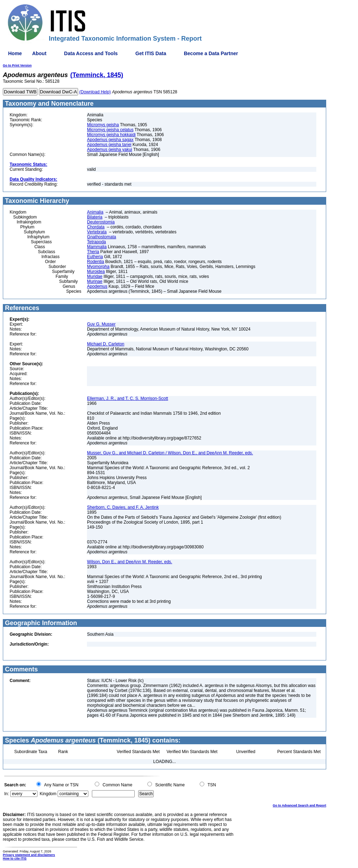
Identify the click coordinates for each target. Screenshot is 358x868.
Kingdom (48, 794)
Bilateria (95, 217)
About (39, 53)
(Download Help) (95, 92)
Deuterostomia (101, 222)
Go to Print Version (17, 65)
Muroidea (96, 272)
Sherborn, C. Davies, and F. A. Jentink (123, 507)
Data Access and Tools (91, 53)
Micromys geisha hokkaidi (111, 135)
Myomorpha (98, 267)
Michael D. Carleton (105, 344)
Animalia (95, 212)
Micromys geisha (103, 125)
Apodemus (97, 286)
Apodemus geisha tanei (109, 145)
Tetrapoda (96, 242)
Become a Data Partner (211, 53)
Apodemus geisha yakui (109, 150)
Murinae (95, 281)
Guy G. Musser (101, 324)
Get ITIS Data (151, 53)
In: (7, 794)
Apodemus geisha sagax (110, 140)
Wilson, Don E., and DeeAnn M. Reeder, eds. (130, 562)
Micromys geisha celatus (110, 130)
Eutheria (95, 257)
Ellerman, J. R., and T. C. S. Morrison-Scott (127, 398)
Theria (93, 252)
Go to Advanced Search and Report (300, 805)
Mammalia (97, 247)
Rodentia (95, 262)
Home (15, 53)
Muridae (95, 276)
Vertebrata (97, 232)
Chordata (96, 227)
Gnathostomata (101, 237)
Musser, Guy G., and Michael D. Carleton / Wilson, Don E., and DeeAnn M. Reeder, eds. (170, 453)
